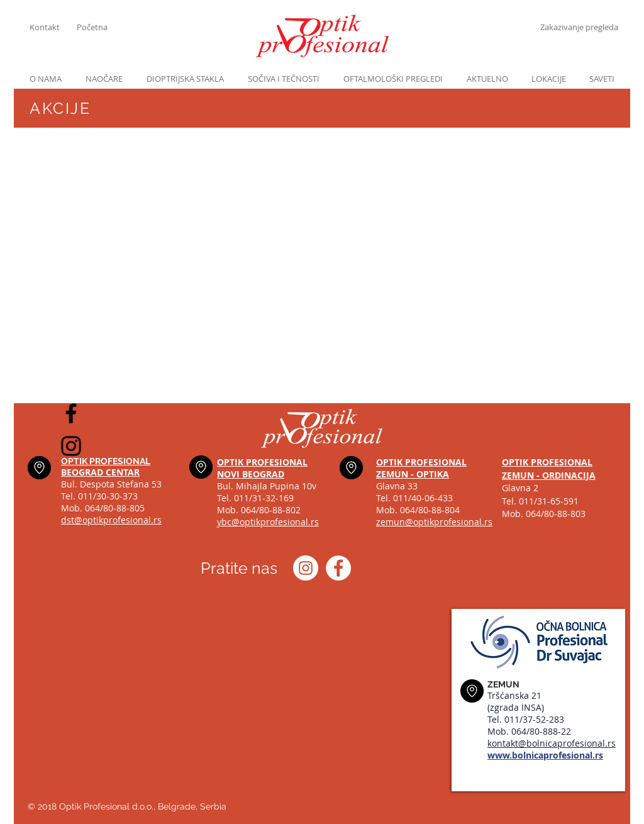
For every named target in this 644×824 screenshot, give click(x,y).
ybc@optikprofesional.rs (268, 522)
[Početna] (100, 27)
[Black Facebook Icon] (71, 413)
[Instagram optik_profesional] (306, 568)
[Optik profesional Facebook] (338, 568)
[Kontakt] (53, 27)
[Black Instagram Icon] (71, 446)
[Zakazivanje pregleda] (579, 27)
